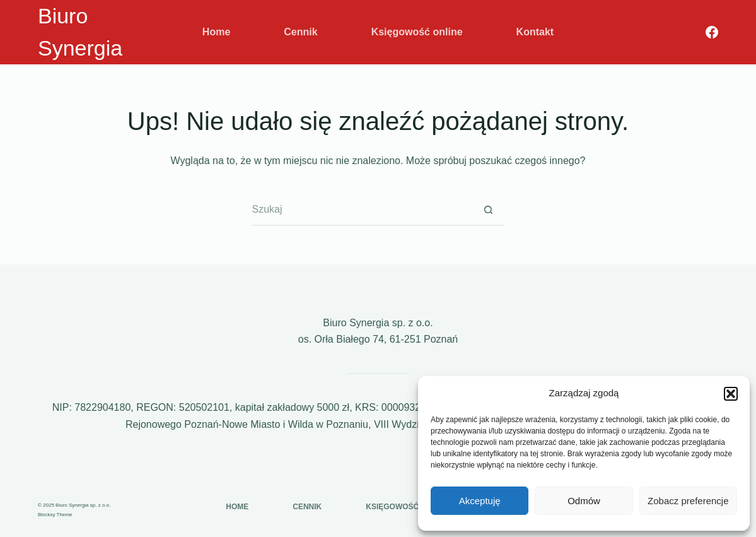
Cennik (300, 32)
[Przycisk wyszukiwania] (489, 210)
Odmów (584, 501)
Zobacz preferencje (688, 501)
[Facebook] (712, 32)
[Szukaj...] (363, 210)
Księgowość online (417, 32)
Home (216, 32)
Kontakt (535, 32)
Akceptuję (480, 501)
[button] (731, 394)
